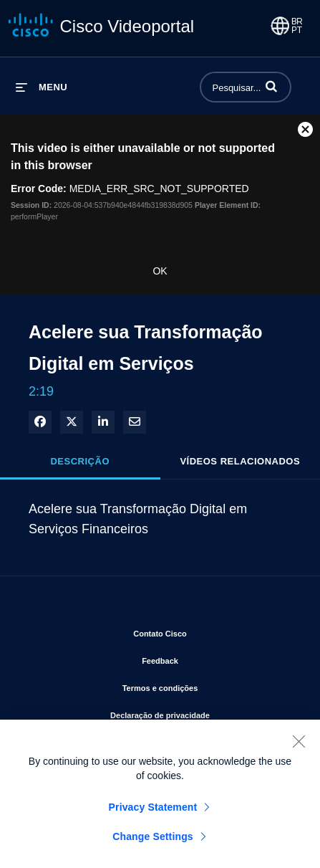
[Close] (299, 746)
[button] (271, 86)
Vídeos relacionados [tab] (240, 461)
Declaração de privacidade (204, 712)
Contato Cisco (207, 631)
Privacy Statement (153, 812)
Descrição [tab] (80, 461)
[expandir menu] (42, 87)
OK (160, 271)
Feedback (207, 658)
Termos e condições (207, 685)
